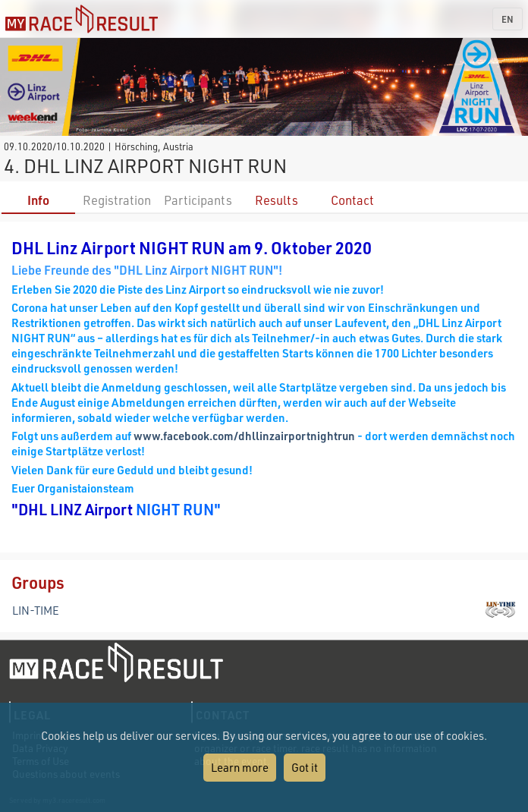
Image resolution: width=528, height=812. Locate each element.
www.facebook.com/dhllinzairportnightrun (244, 436)
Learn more (240, 767)
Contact (352, 200)
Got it (305, 767)
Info (38, 200)
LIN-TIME (36, 610)
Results (277, 200)
